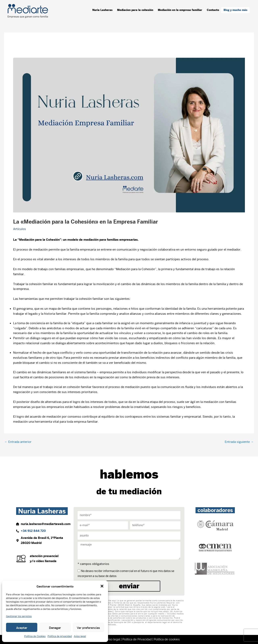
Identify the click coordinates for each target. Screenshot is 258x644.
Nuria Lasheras (102, 10)
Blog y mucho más (235, 10)
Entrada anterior (18, 442)
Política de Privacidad (137, 639)
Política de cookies (167, 639)
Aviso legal (80, 636)
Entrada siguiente (239, 442)
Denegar (55, 627)
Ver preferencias (88, 627)
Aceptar (22, 627)
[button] (102, 586)
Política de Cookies (35, 636)
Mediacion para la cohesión (135, 10)
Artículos (20, 229)
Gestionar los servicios (19, 616)
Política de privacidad (60, 636)
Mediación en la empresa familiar (180, 10)
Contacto (213, 10)
